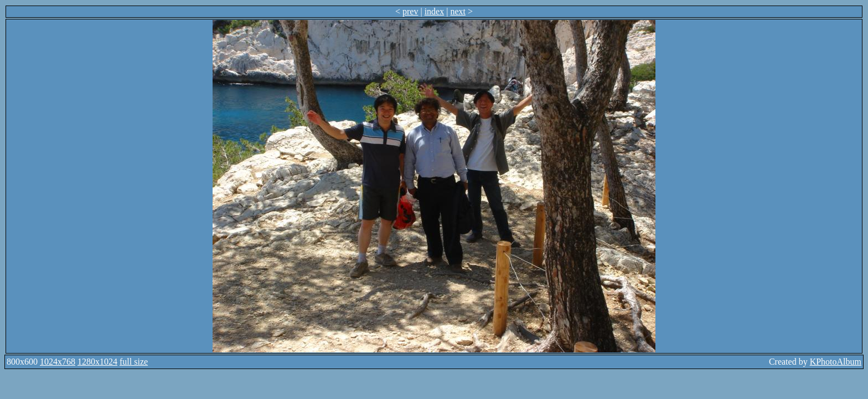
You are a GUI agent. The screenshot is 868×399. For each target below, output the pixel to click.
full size (134, 362)
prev (410, 11)
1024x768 (58, 362)
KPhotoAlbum (836, 362)
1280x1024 (97, 362)
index (435, 11)
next (458, 11)
